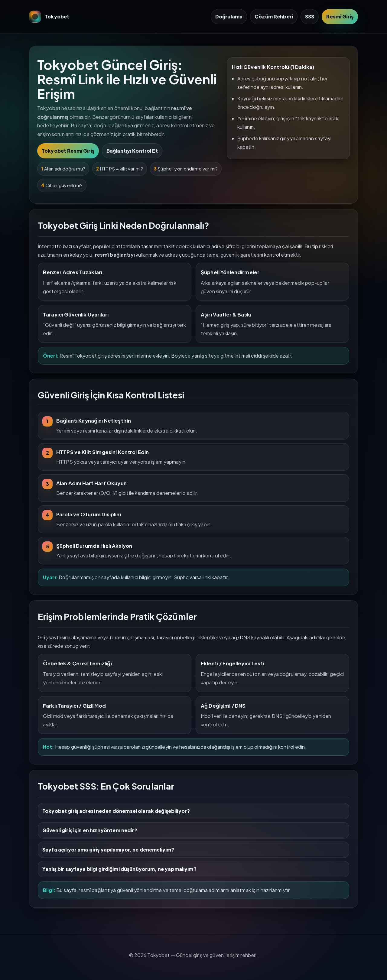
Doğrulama (229, 16)
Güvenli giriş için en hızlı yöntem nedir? (90, 830)
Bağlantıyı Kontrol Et (132, 151)
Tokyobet (49, 17)
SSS (310, 16)
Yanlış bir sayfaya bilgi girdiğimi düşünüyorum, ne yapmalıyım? (119, 869)
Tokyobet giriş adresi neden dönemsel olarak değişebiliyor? (116, 811)
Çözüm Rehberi (274, 16)
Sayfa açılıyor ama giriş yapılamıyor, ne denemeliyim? (108, 850)
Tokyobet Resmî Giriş (68, 151)
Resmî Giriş (340, 16)
